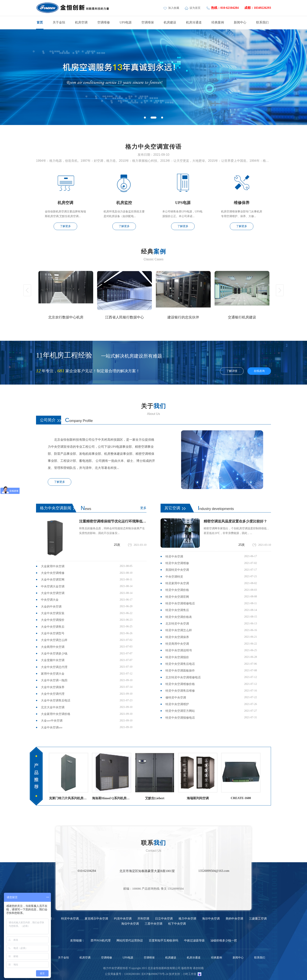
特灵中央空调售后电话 (180, 664)
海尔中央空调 (211, 919)
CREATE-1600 (241, 798)
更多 (143, 508)
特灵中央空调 (174, 557)
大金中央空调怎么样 (54, 640)
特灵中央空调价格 (177, 590)
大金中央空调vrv (52, 727)
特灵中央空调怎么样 (179, 630)
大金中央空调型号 (53, 633)
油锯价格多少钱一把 (224, 940)
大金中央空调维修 (53, 573)
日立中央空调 (164, 919)
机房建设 (170, 22)
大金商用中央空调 (53, 647)
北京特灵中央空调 (177, 624)
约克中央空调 (123, 919)
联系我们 (262, 22)
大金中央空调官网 (53, 580)
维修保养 (242, 203)
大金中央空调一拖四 (54, 680)
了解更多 (65, 226)
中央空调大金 (50, 600)
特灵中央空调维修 (177, 563)
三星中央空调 (153, 924)
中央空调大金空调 (53, 586)
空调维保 (148, 22)
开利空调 (143, 919)
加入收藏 (172, 8)
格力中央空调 (187, 919)
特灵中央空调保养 (177, 637)
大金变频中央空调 (53, 660)
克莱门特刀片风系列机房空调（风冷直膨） (69, 798)
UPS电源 (126, 22)
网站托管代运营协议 (130, 940)
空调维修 (104, 22)
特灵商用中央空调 (177, 644)
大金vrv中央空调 (52, 721)
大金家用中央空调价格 (56, 714)
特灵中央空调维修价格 (180, 684)
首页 (40, 22)
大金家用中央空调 (53, 566)
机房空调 (81, 22)
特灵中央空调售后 (177, 610)
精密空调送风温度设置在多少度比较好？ (235, 521)
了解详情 (232, 371)
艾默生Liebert (155, 798)
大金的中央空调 (51, 607)
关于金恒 (59, 22)
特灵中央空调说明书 (179, 650)
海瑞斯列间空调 (198, 798)
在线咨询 (259, 371)
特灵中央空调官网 (177, 597)
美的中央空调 (234, 919)
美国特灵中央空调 (177, 570)
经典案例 (218, 22)
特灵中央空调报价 (177, 657)
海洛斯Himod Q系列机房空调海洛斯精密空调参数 (112, 798)
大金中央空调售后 (53, 627)
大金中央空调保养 (53, 687)
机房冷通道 (194, 22)
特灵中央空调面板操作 (180, 671)
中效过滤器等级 (194, 940)
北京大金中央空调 (53, 707)
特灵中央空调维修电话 (180, 603)
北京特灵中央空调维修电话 (183, 677)
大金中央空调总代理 (54, 667)
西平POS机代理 (101, 940)
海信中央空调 (130, 924)
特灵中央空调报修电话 (180, 718)
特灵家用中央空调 (177, 583)
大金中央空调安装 (53, 613)
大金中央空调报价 (53, 620)
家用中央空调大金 (53, 674)
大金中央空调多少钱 (54, 654)
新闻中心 (240, 22)
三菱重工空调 (258, 919)
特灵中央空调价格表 (179, 617)
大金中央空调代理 (53, 694)
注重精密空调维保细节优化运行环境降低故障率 (113, 521)
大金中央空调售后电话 (56, 700)
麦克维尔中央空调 (96, 919)
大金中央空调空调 (53, 593)
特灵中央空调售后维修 (180, 691)
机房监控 (124, 203)
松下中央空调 (177, 924)
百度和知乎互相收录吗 (163, 940)
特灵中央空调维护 (177, 704)
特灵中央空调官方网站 (180, 711)
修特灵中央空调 (176, 698)
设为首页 (193, 8)
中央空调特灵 (174, 577)
